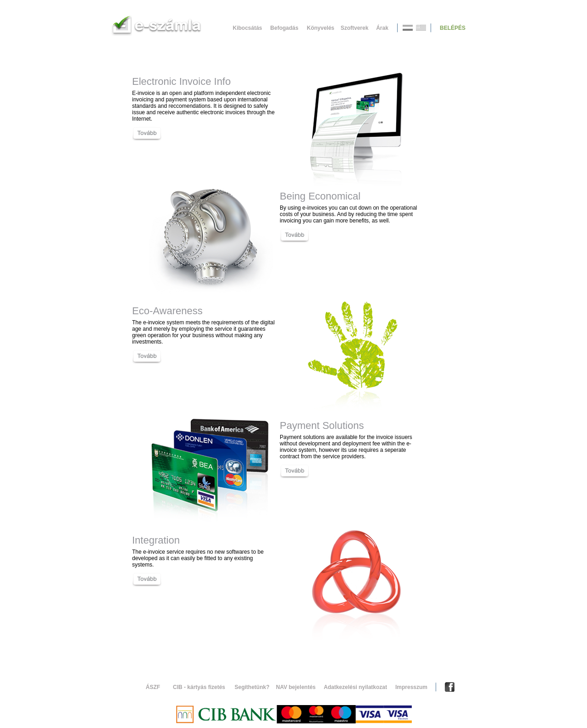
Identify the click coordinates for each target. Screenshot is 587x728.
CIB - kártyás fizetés (199, 687)
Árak (382, 28)
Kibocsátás (247, 28)
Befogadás (284, 28)
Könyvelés (321, 28)
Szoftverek (355, 28)
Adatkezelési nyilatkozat (355, 687)
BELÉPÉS (453, 28)
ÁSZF (153, 687)
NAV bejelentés (296, 687)
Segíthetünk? (252, 687)
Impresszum (411, 687)
